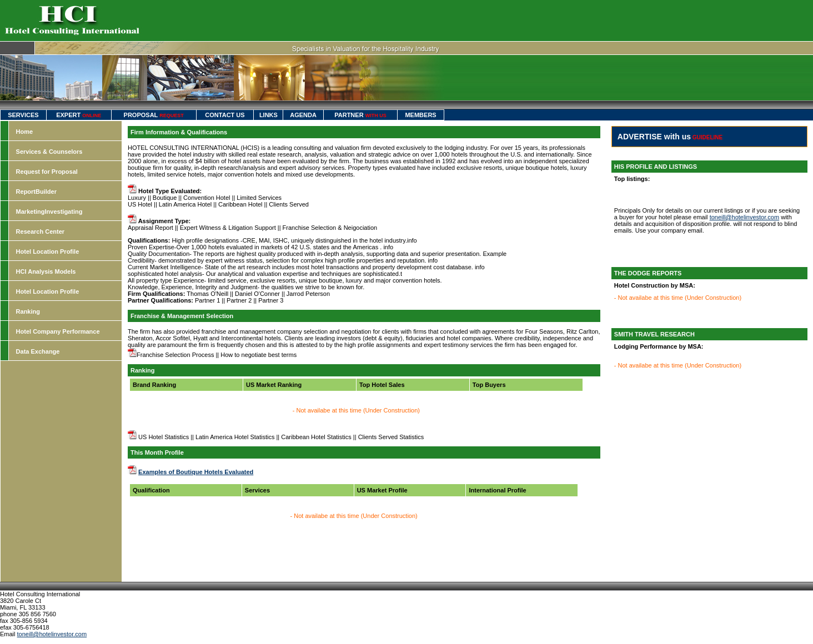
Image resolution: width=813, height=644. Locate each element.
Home (25, 132)
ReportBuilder (36, 192)
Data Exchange (38, 351)
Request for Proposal (47, 172)
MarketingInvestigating (49, 212)
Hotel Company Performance (58, 331)
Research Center (40, 232)
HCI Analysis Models (46, 271)
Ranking (28, 311)
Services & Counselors (49, 152)
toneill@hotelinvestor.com (745, 217)
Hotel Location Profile (48, 251)
